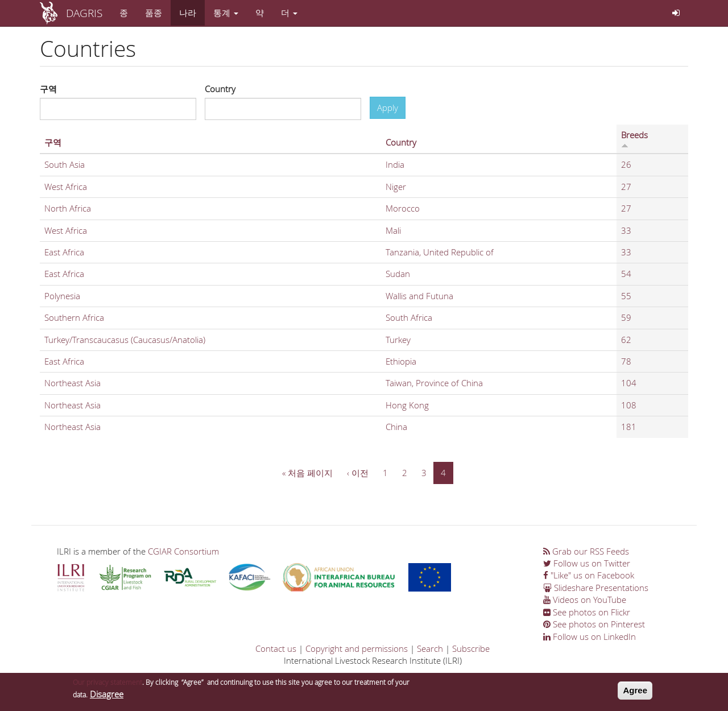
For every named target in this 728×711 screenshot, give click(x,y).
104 (629, 383)
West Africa (66, 187)
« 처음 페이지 (307, 473)
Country (220, 89)
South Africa (409, 317)
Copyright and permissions (357, 648)
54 (626, 274)
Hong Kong (407, 405)
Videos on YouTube (585, 600)
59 (626, 317)
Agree (635, 693)
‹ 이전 (358, 473)
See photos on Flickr (587, 612)
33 (626, 230)
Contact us (276, 648)
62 (626, 340)
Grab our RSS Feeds (586, 551)
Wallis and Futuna (419, 296)
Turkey (398, 340)
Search (430, 648)
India (395, 164)
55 (626, 296)
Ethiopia (401, 361)
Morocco (403, 208)
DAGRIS (84, 13)
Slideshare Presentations (596, 588)
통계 (226, 13)
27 (626, 187)
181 (629, 427)
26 (626, 164)
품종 (154, 13)
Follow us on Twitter (587, 563)
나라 (188, 13)
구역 (48, 89)
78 (626, 361)
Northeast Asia (73, 383)
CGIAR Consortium (183, 551)
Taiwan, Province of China (434, 383)
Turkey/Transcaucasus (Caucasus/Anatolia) (125, 340)
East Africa (64, 252)
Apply (388, 108)
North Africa (68, 208)
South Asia (65, 164)
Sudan (398, 274)
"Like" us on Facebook (589, 575)
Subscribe (471, 648)
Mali (393, 230)
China (396, 427)
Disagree (107, 696)
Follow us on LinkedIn (590, 636)
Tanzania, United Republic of (440, 252)
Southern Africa (74, 317)
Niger (396, 187)
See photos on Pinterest (594, 624)
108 (629, 405)
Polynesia (62, 296)
